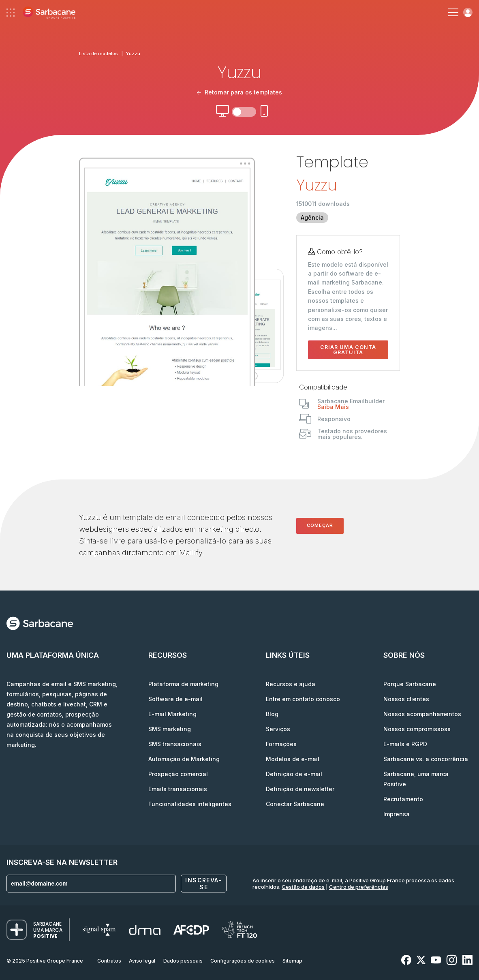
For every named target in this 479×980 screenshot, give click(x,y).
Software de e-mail (175, 699)
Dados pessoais (183, 961)
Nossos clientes (406, 699)
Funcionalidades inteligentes (190, 804)
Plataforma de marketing (183, 684)
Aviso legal (142, 961)
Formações (281, 744)
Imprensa (397, 814)
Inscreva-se (204, 884)
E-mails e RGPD (405, 744)
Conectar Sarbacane (295, 804)
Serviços (278, 729)
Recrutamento (403, 799)
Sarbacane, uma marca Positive (416, 779)
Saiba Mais (333, 407)
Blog (272, 714)
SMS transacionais (175, 744)
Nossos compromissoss (417, 729)
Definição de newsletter (300, 789)
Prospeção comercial (178, 774)
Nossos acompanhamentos (422, 714)
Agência (312, 217)
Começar (320, 525)
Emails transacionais (178, 789)
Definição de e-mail (294, 774)
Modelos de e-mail (293, 759)
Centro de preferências (359, 887)
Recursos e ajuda (291, 684)
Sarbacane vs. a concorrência (426, 759)
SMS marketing (170, 729)
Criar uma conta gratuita (348, 350)
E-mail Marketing (172, 714)
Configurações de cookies (243, 961)
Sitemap (292, 961)
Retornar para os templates (240, 92)
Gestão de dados (303, 887)
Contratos (109, 961)
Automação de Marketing (184, 759)
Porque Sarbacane (410, 684)
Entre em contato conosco (303, 699)
